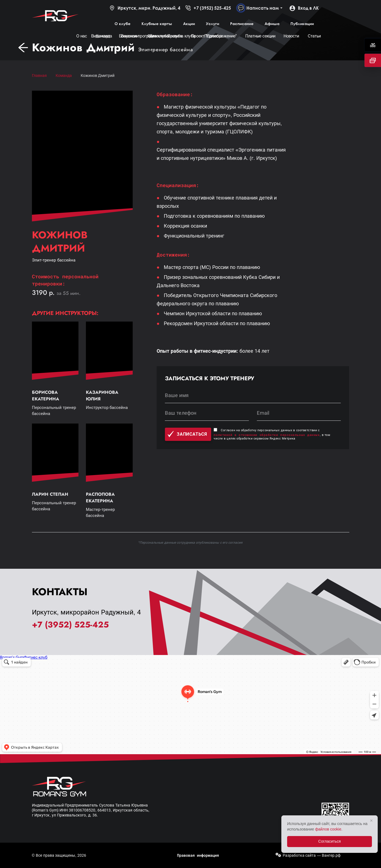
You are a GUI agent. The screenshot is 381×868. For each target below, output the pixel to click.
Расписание (242, 24)
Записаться (187, 434)
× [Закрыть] (372, 820)
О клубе (123, 24)
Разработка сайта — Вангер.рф (312, 855)
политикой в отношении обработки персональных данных (267, 435)
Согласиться (330, 841)
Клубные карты (157, 24)
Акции (189, 24)
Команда (64, 76)
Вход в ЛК (304, 8)
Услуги (213, 24)
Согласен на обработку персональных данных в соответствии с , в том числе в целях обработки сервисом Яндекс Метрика (272, 434)
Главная (39, 76)
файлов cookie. (329, 829)
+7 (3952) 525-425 (208, 8)
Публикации (302, 24)
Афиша (272, 24)
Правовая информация (198, 855)
